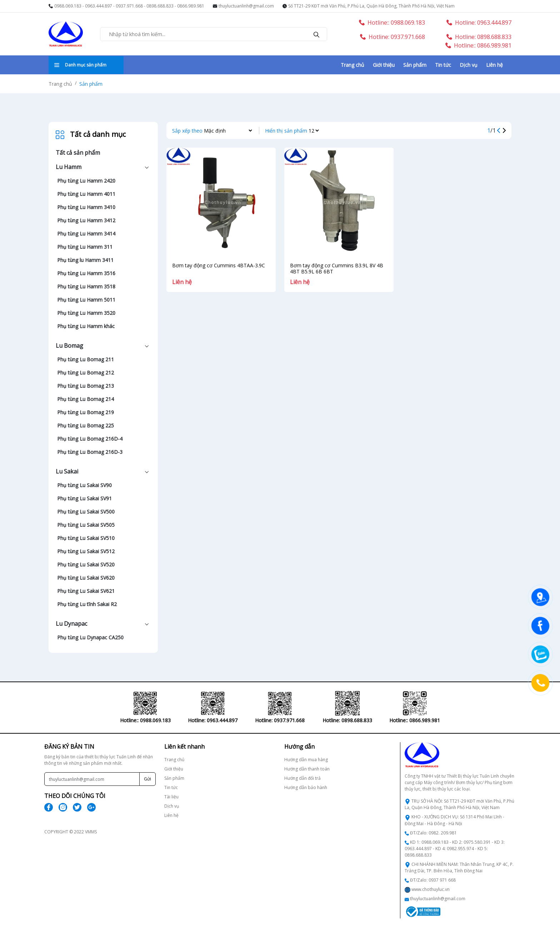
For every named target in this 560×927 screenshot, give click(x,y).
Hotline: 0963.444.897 (479, 23)
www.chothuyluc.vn (431, 889)
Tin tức (443, 65)
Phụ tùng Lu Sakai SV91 (84, 498)
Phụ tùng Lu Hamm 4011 (86, 194)
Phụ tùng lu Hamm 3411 (85, 260)
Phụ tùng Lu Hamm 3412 (86, 220)
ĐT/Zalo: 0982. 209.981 (433, 833)
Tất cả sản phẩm (78, 153)
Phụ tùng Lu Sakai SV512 (86, 551)
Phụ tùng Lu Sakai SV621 (86, 591)
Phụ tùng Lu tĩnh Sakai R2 (87, 604)
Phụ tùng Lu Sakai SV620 (86, 578)
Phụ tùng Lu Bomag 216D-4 (90, 439)
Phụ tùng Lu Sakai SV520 (86, 564)
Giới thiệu (384, 65)
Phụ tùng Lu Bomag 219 (86, 412)
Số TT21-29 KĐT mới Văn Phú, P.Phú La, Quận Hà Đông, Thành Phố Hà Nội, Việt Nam (371, 6)
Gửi (147, 779)
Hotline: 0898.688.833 (479, 37)
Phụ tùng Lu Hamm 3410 (86, 207)
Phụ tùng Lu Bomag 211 (86, 359)
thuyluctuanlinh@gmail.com (246, 6)
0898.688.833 (160, 6)
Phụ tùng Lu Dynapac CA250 (90, 637)
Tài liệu (171, 797)
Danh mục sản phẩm (80, 65)
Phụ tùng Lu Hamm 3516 (86, 273)
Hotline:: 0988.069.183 (392, 23)
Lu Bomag (69, 346)
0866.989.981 (191, 6)
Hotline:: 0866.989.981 (478, 45)
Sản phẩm (415, 65)
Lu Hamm (69, 167)
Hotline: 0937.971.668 (392, 37)
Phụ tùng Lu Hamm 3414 (86, 234)
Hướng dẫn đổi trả (302, 778)
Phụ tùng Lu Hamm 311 (85, 247)
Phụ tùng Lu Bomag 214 (86, 399)
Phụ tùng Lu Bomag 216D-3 (90, 452)
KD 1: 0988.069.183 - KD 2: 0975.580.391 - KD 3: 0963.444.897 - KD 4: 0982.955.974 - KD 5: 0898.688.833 (455, 849)
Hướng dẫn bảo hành (306, 787)
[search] (316, 34)
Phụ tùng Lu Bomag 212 (86, 373)
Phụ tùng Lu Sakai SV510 (86, 538)
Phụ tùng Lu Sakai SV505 (86, 525)
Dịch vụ (469, 65)
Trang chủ (352, 65)
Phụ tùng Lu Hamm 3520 (86, 313)
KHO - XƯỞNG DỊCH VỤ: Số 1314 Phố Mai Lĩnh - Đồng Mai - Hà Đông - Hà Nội (454, 820)
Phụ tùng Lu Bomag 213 (86, 386)
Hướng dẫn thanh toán (307, 769)
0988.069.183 (68, 6)
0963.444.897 (99, 6)
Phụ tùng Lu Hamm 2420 (86, 181)
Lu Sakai (67, 471)
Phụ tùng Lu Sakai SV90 (84, 485)
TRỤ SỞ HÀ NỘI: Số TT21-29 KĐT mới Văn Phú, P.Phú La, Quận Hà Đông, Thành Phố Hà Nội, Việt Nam (459, 804)
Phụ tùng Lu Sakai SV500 (86, 512)
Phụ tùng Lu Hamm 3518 (86, 286)
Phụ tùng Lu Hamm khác (86, 326)
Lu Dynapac (71, 624)
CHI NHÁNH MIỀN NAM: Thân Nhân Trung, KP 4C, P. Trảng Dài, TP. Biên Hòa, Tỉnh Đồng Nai (459, 867)
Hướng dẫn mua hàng (306, 760)
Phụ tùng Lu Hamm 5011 (86, 300)
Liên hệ (494, 65)
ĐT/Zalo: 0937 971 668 (433, 880)
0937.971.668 (129, 6)
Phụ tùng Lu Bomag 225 (86, 425)
